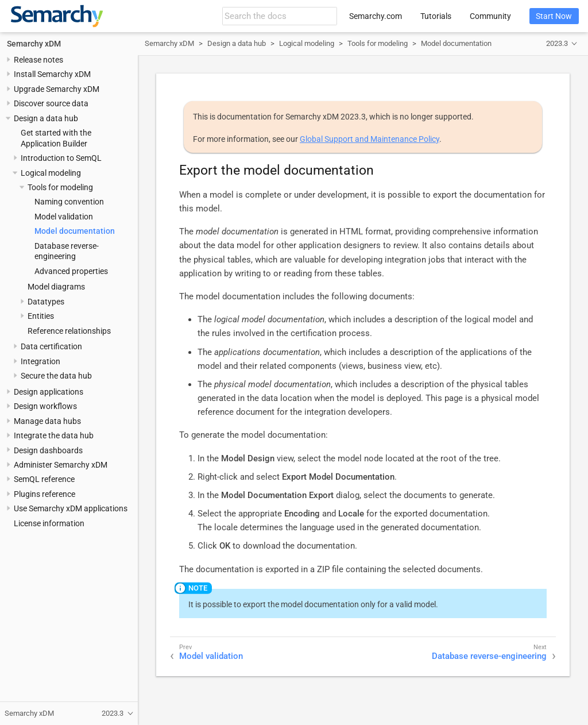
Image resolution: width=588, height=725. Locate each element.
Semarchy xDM (34, 44)
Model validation (64, 217)
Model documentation (75, 231)
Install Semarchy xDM (52, 74)
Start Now (554, 16)
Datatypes (46, 302)
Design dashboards (48, 450)
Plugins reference (45, 494)
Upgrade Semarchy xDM (57, 89)
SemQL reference (44, 479)
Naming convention (69, 202)
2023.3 (557, 43)
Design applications (49, 392)
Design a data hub (46, 118)
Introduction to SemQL (61, 158)
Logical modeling (51, 173)
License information (49, 523)
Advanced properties (71, 271)
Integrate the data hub (54, 435)
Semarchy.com (376, 16)
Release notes (38, 60)
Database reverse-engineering (489, 656)
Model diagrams (56, 287)
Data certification (51, 346)
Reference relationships (69, 331)
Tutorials (436, 16)
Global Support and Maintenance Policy (370, 139)
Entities (41, 316)
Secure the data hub (56, 376)
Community (490, 16)
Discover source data (51, 103)
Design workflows (45, 406)
